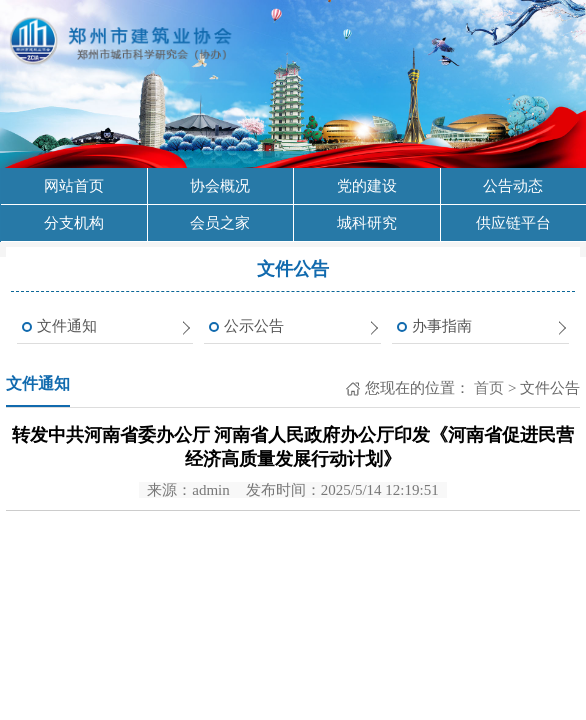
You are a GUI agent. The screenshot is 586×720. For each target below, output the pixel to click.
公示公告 (254, 326)
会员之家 (220, 223)
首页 (487, 388)
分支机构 (74, 223)
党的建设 (367, 186)
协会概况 (220, 186)
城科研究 (367, 223)
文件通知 (67, 326)
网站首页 (74, 186)
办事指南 (442, 326)
